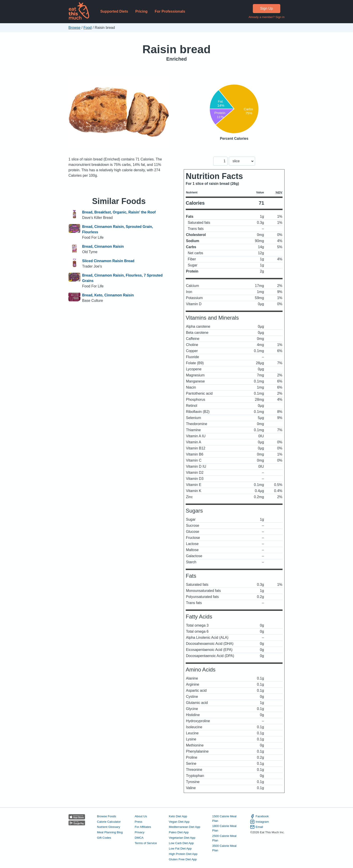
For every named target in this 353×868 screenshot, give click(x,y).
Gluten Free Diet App (183, 859)
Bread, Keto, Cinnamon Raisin (108, 295)
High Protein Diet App (183, 854)
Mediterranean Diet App (184, 827)
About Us (141, 816)
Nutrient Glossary (109, 827)
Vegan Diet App (179, 822)
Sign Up (267, 8)
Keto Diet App (178, 816)
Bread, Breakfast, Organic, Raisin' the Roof (119, 212)
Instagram (259, 822)
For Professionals (170, 11)
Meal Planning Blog (110, 832)
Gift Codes (104, 838)
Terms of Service (146, 843)
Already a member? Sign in (267, 17)
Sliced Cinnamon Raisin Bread (108, 261)
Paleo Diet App (179, 832)
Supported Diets (114, 11)
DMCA (139, 838)
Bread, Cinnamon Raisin (103, 246)
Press (138, 822)
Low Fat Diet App (180, 849)
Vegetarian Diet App (182, 838)
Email (257, 827)
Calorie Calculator (109, 822)
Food (88, 28)
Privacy (140, 832)
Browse (74, 28)
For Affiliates (143, 827)
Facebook (259, 816)
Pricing (141, 11)
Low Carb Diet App (181, 843)
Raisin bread (176, 49)
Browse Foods (107, 816)
